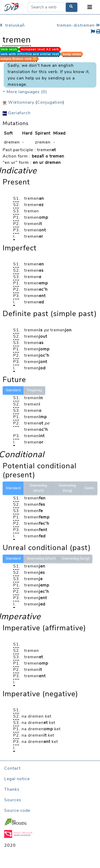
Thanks (12, 789)
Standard (13, 390)
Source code (17, 810)
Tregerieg (34, 390)
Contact (12, 768)
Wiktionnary (18, 102)
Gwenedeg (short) (38, 488)
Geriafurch (17, 113)
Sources (13, 800)
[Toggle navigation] (90, 7)
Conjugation (50, 102)
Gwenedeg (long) (67, 488)
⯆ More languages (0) (25, 92)
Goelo (89, 488)
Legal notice (17, 779)
